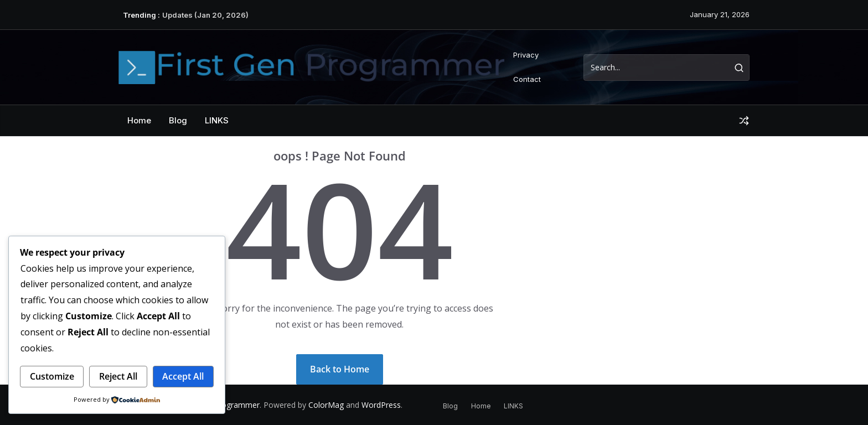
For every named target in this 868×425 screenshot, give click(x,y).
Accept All (183, 376)
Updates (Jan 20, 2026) (205, 15)
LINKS (217, 120)
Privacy (526, 55)
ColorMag (326, 405)
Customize (52, 376)
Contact (527, 79)
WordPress (381, 405)
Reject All (118, 376)
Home (139, 120)
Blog (178, 120)
